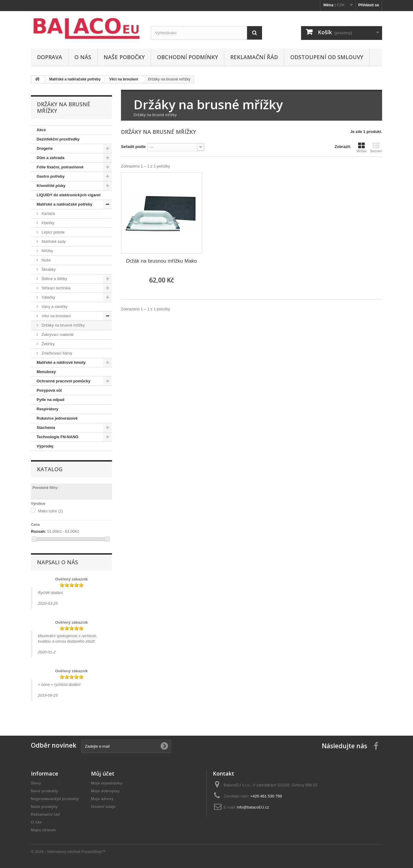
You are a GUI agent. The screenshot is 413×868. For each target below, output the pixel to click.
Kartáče (48, 214)
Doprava (50, 57)
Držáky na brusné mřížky (63, 325)
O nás (83, 57)
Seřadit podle (133, 147)
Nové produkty (45, 791)
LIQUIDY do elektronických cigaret (69, 195)
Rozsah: (39, 531)
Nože (46, 260)
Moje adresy (102, 799)
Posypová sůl (49, 390)
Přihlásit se (369, 5)
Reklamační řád (254, 57)
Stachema (46, 428)
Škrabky (48, 269)
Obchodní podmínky (187, 57)
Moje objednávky (107, 783)
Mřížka (362, 147)
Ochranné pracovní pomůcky (63, 381)
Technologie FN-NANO (57, 437)
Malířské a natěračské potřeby (65, 204)
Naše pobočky (124, 57)
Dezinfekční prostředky (58, 139)
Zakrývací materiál (57, 335)
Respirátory (47, 409)
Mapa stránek (43, 830)
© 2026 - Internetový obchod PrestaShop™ (68, 852)
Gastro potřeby (51, 176)
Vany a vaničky (54, 307)
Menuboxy (46, 372)
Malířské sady (53, 241)
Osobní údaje (103, 807)
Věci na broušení (56, 316)
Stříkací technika (56, 288)
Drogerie (45, 148)
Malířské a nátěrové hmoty (61, 362)
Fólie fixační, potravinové (60, 167)
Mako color (51, 511)
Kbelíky (47, 223)
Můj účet (103, 773)
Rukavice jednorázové (57, 418)
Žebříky (48, 344)
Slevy (36, 783)
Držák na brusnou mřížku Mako (161, 261)
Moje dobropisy (105, 791)
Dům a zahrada (50, 158)
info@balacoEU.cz (253, 807)
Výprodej (45, 446)
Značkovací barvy (56, 353)
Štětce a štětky (54, 279)
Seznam (376, 147)
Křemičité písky (51, 186)
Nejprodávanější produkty (55, 799)
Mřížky (47, 251)
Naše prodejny (44, 807)
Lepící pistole (53, 232)
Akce (41, 130)
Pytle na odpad (50, 400)
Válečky (48, 297)
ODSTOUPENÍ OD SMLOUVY (327, 57)
